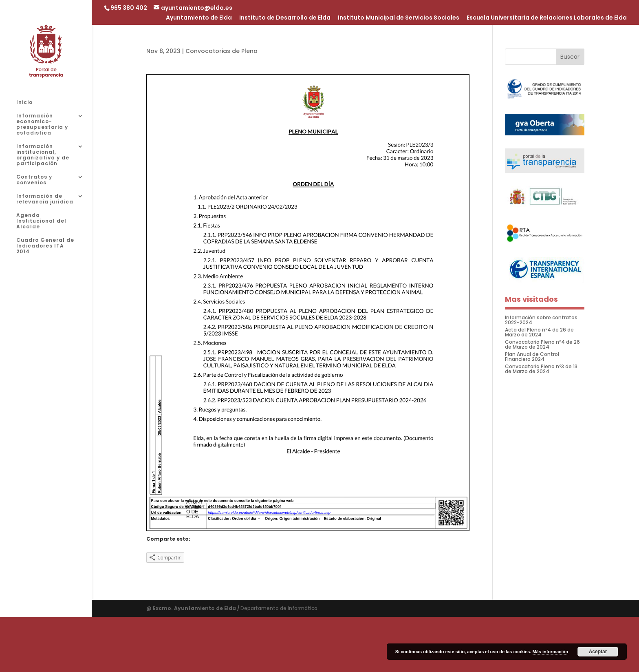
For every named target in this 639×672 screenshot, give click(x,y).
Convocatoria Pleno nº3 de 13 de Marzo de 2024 (541, 369)
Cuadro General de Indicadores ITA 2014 (45, 246)
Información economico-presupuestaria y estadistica (42, 125)
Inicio (24, 103)
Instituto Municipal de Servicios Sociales (399, 18)
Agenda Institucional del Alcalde (41, 221)
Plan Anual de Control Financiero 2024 (532, 357)
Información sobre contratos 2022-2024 (541, 320)
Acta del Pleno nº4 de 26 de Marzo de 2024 (539, 332)
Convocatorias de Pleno (221, 51)
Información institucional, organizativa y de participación (43, 155)
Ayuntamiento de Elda (199, 18)
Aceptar (598, 652)
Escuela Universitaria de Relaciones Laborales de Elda (547, 18)
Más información (550, 652)
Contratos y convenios (34, 180)
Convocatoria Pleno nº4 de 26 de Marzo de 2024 (542, 344)
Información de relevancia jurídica (45, 199)
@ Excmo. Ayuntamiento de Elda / (193, 608)
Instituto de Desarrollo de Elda (285, 18)
